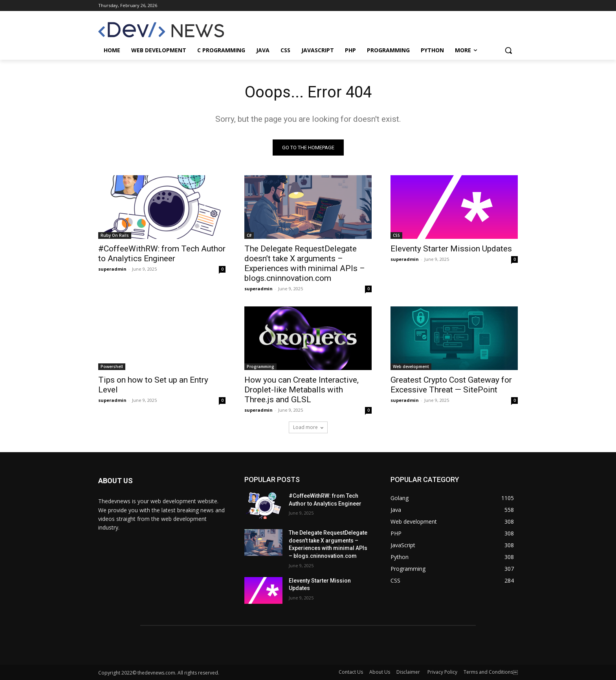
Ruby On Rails (115, 235)
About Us (380, 672)
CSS (396, 235)
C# (249, 235)
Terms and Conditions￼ (491, 672)
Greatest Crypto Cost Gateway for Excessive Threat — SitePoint (451, 385)
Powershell (112, 367)
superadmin (112, 269)
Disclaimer (409, 672)
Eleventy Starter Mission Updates (451, 249)
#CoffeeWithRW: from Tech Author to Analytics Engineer (162, 254)
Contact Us (351, 672)
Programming (260, 367)
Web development (411, 367)
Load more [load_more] (308, 427)
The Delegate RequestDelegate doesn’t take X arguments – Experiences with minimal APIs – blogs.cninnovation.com (305, 263)
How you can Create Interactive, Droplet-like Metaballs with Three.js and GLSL (302, 390)
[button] (508, 50)
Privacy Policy (442, 672)
